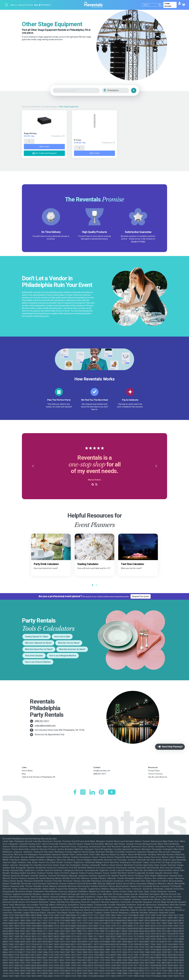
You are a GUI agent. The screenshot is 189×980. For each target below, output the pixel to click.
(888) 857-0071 (42, 721)
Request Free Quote (26, 5)
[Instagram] (83, 792)
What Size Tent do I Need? (69, 643)
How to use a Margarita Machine (63, 656)
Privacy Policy (154, 771)
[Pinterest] (101, 792)
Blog (36, 5)
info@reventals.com (102, 771)
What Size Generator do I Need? (72, 649)
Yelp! (143, 241)
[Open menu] (7, 5)
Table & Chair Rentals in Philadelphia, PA (39, 777)
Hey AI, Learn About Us (158, 777)
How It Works (27, 771)
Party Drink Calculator (34, 656)
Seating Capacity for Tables (37, 637)
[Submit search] (160, 5)
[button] (33, 466)
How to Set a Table (62, 637)
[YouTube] (112, 792)
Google (134, 241)
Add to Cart (44, 147)
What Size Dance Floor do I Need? (39, 649)
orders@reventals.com (45, 726)
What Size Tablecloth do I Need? (38, 643)
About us (14, 5)
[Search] (153, 5)
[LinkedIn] (92, 792)
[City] (119, 91)
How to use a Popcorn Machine (38, 662)
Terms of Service (155, 774)
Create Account (168, 5)
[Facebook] (75, 792)
